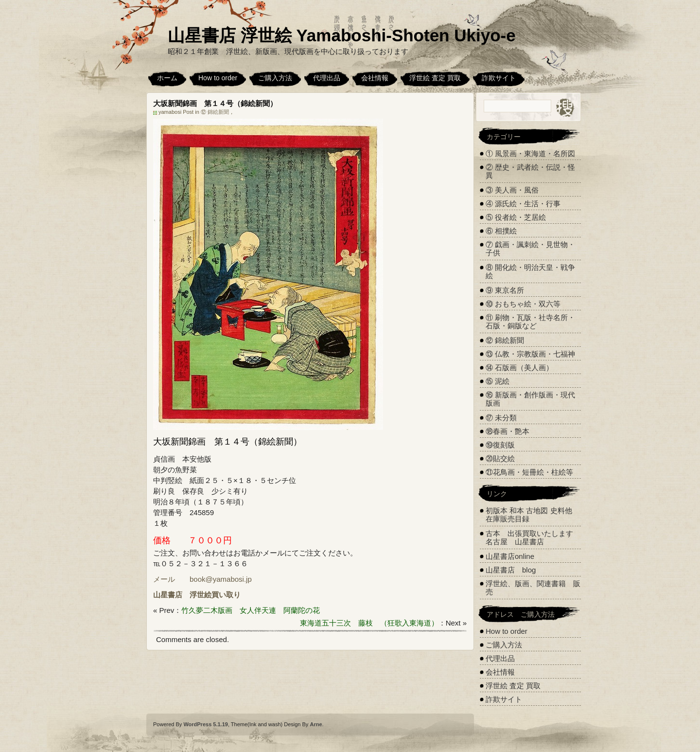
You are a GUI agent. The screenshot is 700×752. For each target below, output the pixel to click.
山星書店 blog (511, 570)
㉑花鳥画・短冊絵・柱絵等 (529, 472)
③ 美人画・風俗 (512, 190)
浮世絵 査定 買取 (435, 78)
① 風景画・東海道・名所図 (530, 153)
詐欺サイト (499, 78)
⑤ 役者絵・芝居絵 (516, 217)
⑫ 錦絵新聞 (215, 112)
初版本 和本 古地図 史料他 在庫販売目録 (529, 515)
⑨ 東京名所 (505, 290)
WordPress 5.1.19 (206, 724)
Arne (316, 724)
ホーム (167, 78)
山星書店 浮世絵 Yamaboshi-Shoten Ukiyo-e (342, 35)
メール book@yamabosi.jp (202, 579)
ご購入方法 (275, 78)
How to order (218, 78)
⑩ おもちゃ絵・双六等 (523, 304)
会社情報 (375, 78)
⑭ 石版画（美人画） (519, 367)
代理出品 (327, 78)
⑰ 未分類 (501, 418)
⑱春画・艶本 (507, 431)
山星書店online (510, 556)
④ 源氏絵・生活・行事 (523, 204)
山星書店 (168, 595)
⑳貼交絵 (500, 458)
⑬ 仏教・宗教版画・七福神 (530, 354)
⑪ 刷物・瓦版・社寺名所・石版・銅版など (530, 322)
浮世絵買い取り (215, 595)
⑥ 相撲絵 (501, 231)
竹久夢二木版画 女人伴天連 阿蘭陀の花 (251, 610)
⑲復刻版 (500, 445)
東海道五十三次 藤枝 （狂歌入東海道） (369, 623)
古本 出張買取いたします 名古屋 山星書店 (533, 537)
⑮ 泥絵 (498, 381)
